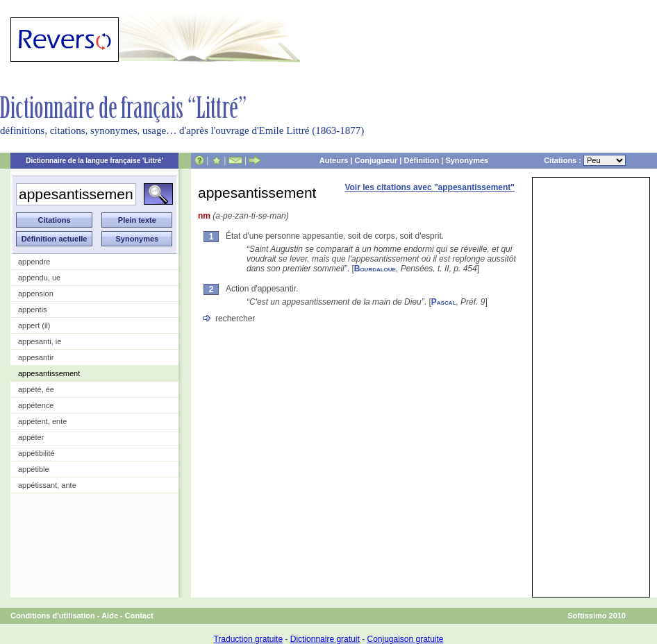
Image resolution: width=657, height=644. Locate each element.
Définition (421, 160)
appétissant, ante (47, 485)
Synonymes (467, 160)
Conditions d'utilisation (53, 616)
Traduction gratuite (248, 639)
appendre (34, 262)
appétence (36, 405)
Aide (110, 616)
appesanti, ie (40, 341)
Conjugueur (376, 160)
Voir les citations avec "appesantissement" (430, 187)
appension (36, 294)
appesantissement (49, 373)
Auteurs (334, 160)
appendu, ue (39, 278)
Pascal (444, 302)
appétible (34, 469)
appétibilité (36, 453)
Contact (139, 616)
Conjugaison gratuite (405, 639)
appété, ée (36, 389)
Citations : (585, 160)
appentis (33, 310)
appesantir (36, 357)
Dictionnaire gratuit (325, 639)
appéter (31, 437)
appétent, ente (42, 421)
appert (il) (34, 325)
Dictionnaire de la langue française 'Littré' (94, 161)
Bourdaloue (375, 269)
